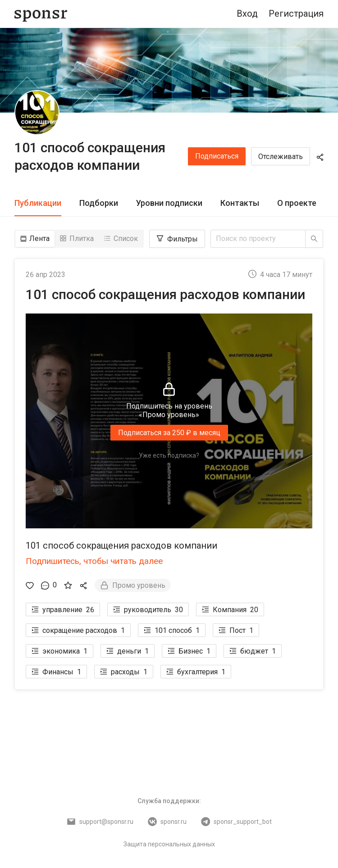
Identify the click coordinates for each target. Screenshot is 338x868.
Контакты (240, 203)
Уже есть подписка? (169, 455)
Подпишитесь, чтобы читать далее (94, 561)
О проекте (297, 203)
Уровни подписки (169, 203)
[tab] (38, 203)
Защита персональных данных (169, 844)
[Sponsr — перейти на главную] (41, 14)
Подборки (99, 203)
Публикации (38, 203)
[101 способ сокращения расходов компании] (37, 113)
